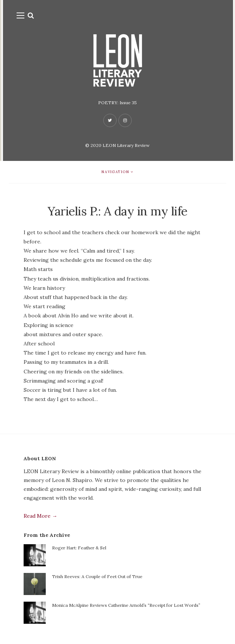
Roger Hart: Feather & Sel (79, 548)
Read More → (40, 516)
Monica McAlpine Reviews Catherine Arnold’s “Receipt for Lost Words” (126, 605)
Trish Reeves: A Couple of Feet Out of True (97, 576)
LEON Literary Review (126, 145)
